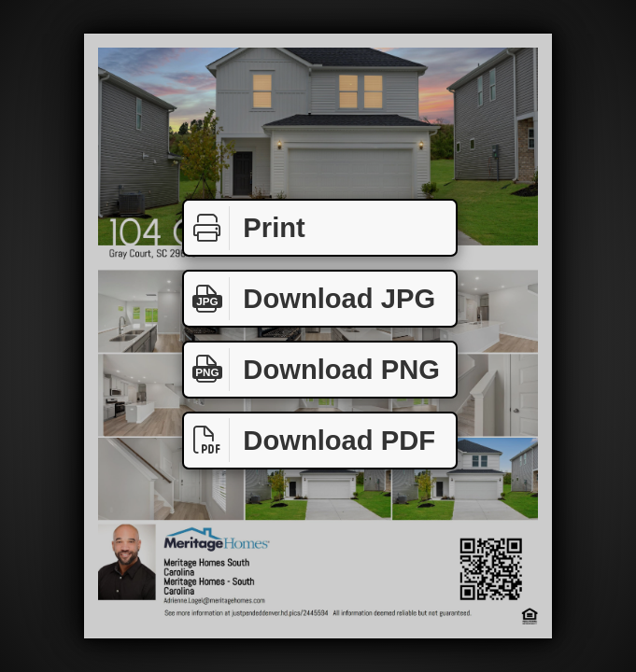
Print (245, 228)
